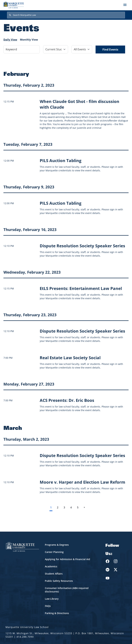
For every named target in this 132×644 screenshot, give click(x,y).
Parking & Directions (57, 613)
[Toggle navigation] (125, 5)
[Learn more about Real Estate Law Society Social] (70, 358)
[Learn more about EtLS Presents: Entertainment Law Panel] (81, 288)
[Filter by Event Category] (56, 49)
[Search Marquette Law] (66, 15)
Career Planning (54, 552)
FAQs (48, 606)
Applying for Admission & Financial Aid (67, 559)
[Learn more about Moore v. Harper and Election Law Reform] (82, 482)
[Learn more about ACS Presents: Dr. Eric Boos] (67, 400)
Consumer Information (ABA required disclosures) (67, 590)
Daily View (10, 40)
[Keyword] (22, 49)
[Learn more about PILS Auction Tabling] (61, 160)
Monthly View (29, 40)
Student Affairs (54, 574)
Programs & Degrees (57, 545)
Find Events (110, 49)
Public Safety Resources (59, 581)
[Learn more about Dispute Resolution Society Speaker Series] (82, 246)
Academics (51, 566)
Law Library (52, 599)
